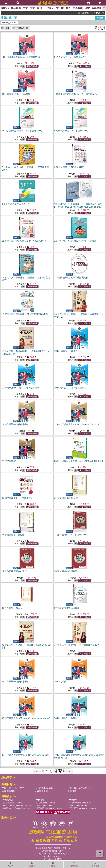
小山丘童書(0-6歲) (44, 788)
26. (66, 498)
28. (71, 535)
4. (77, 94)
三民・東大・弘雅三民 (13, 788)
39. (26, 755)
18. (68, 351)
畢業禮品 (72, 791)
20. (71, 388)
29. (14, 571)
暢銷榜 (5, 8)
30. (66, 571)
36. (61, 682)
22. (78, 424)
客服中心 (32, 865)
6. (72, 131)
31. (13, 608)
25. (17, 498)
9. (16, 204)
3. (17, 94)
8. (70, 167)
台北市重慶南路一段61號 (80, 803)
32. (67, 608)
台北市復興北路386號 (12, 803)
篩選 (100, 18)
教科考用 (97, 8)
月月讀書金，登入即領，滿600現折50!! (96, 13)
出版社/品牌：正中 (9, 23)
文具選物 (78, 8)
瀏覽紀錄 (74, 865)
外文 (32, 8)
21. (15, 424)
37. (26, 718)
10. (79, 207)
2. (71, 57)
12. (76, 241)
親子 (68, 8)
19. (23, 388)
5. (22, 131)
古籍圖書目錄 (9, 791)
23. (9, 461)
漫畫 (87, 8)
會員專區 (95, 865)
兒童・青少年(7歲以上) (79, 788)
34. (77, 645)
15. (25, 314)
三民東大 (49, 8)
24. (79, 461)
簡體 (39, 8)
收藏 (53, 865)
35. (15, 682)
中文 (25, 8)
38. (68, 718)
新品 (16, 8)
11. (25, 241)
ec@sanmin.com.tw (21, 808)
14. (71, 278)
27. (14, 535)
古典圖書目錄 (41, 791)
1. (22, 57)
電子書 (60, 8)
